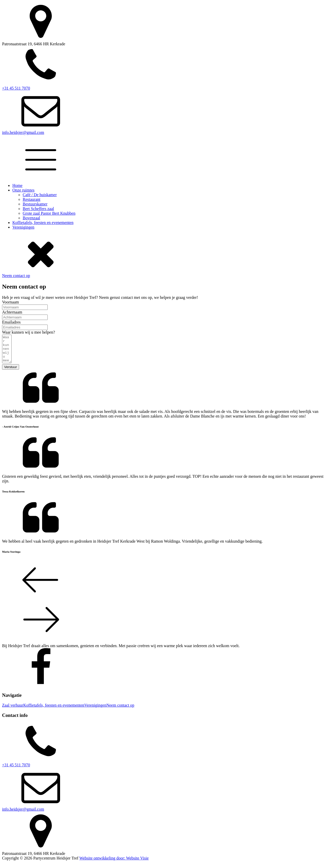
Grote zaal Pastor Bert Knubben (49, 213)
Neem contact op (16, 276)
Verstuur (11, 372)
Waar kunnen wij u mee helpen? (28, 332)
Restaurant (31, 199)
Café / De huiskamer (40, 195)
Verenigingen (23, 227)
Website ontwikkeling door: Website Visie (114, 863)
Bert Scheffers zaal (38, 209)
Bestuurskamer (35, 204)
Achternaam (12, 312)
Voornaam (10, 302)
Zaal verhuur (13, 711)
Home (17, 185)
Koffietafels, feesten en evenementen (43, 223)
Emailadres (11, 322)
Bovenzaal (31, 218)
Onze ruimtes (23, 190)
